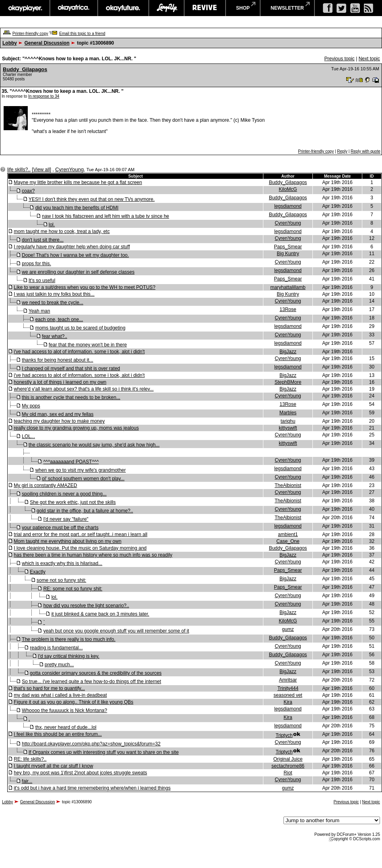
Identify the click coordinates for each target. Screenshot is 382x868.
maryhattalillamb (288, 287)
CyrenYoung (69, 169)
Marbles (288, 413)
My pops (31, 406)
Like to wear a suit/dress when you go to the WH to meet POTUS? (84, 287)
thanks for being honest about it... (57, 360)
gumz (288, 629)
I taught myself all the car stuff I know (53, 766)
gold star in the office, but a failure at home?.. (85, 511)
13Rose (288, 309)
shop (243, 8)
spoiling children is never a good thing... (64, 494)
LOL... (28, 436)
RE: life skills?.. (30, 759)
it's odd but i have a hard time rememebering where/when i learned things (92, 788)
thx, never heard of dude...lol (66, 727)
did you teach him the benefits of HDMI (77, 208)
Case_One (288, 541)
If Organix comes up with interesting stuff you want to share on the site (104, 752)
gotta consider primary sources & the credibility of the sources (95, 673)
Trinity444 (288, 688)
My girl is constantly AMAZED (45, 485)
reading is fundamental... (56, 648)
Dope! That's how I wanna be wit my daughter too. (75, 255)
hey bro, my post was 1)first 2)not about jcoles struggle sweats (80, 773)
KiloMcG (288, 189)
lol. (52, 225)
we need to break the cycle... (52, 303)
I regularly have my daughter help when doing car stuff (72, 247)
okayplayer (25, 8)
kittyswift (288, 428)
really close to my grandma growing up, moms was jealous (76, 428)
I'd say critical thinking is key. (69, 656)
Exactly (38, 572)
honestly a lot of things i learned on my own (60, 382)
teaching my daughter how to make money (59, 421)
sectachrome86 (288, 766)
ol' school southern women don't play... (83, 479)
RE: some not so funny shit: (73, 589)
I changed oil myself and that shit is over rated (71, 368)
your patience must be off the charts (60, 528)
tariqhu (288, 421)
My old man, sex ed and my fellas (58, 414)
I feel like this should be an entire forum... (58, 734)
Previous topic (339, 59)
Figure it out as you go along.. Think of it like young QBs (73, 702)
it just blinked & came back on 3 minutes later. (100, 614)
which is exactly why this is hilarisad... (62, 563)
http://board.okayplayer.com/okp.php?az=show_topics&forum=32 (91, 744)
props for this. (36, 264)
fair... (27, 781)
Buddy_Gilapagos (25, 69)
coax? (28, 191)
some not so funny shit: (61, 580)
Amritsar (288, 680)
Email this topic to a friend (82, 34)
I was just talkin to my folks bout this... (54, 294)
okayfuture (123, 8)
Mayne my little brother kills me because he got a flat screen (78, 182)
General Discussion (47, 43)
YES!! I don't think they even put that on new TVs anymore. (92, 199)
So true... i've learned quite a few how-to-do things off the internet (91, 682)
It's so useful (42, 280)
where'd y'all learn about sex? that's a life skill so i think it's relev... (84, 389)
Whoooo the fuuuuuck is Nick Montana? (64, 710)
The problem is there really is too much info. (69, 639)
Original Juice (288, 759)
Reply (342, 151)
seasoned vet (288, 695)
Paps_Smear (288, 247)
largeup (166, 8)
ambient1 (288, 534)
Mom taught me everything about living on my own (67, 541)
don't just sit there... (43, 240)
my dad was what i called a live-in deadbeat (60, 695)
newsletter (287, 8)
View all (42, 170)
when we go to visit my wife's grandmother (81, 470)
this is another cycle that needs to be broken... (71, 397)
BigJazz (288, 352)
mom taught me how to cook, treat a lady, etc (62, 231)
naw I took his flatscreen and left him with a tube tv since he (105, 216)
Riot (288, 773)
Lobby (10, 43)
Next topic (369, 59)
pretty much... (59, 665)
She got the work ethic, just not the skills (73, 502)
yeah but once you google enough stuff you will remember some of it (116, 631)
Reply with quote (366, 151)
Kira (288, 702)
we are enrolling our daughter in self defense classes (78, 272)
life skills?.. (19, 170)
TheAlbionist (288, 485)
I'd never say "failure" (66, 519)
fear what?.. (54, 336)
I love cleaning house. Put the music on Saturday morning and (80, 548)
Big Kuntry (288, 254)
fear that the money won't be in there (88, 345)
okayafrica (74, 8)
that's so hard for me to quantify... (49, 688)
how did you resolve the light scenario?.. (86, 606)
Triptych (284, 735)
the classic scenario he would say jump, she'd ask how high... (94, 445)
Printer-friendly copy (30, 34)
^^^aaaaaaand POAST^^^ (71, 462)
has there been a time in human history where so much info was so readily (93, 555)
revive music (205, 8)
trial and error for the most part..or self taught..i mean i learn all (80, 534)
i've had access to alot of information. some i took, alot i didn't (79, 352)
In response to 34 (44, 96)
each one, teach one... (59, 319)
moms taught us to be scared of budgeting (80, 328)
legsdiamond (288, 206)
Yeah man (39, 311)
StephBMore (288, 382)
